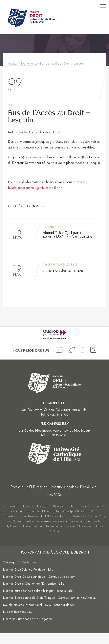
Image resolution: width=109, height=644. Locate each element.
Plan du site (88, 487)
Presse (16, 487)
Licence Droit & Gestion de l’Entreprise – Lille (34, 584)
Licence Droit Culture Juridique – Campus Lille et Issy (39, 577)
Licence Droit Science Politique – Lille (28, 570)
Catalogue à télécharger (20, 563)
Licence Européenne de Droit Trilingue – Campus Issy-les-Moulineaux (49, 598)
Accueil (13, 64)
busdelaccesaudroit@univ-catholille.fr (35, 188)
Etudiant (48, 227)
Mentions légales (64, 487)
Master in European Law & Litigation (27, 619)
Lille (11, 105)
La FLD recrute (36, 487)
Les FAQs (54, 495)
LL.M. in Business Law (18, 612)
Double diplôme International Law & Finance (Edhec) (38, 605)
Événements (29, 64)
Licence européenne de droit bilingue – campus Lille (38, 591)
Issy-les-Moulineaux (56, 265)
